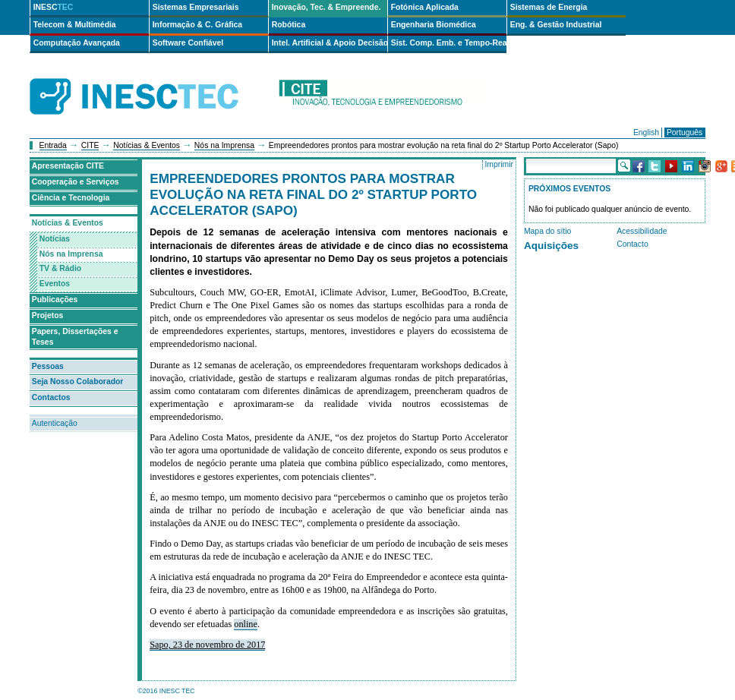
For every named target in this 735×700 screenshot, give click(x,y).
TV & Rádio (60, 268)
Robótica (289, 25)
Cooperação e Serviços (76, 182)
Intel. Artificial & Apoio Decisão (330, 43)
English (646, 132)
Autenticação (55, 423)
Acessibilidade (642, 231)
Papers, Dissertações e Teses (75, 337)
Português (685, 132)
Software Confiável (188, 43)
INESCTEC (151, 80)
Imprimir (499, 164)
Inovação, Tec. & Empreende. (326, 7)
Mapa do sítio (547, 231)
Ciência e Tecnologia (71, 198)
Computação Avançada (77, 43)
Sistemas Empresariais (196, 7)
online (246, 624)
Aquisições (551, 246)
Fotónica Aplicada (425, 7)
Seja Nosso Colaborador (78, 382)
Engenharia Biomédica (434, 25)
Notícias (55, 239)
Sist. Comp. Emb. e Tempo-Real (449, 43)
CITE (90, 145)
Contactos (51, 397)
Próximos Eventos (569, 189)
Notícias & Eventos (147, 145)
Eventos (55, 284)
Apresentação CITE (68, 166)
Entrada (53, 145)
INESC (54, 7)
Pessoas (48, 366)
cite (380, 97)
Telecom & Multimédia (75, 25)
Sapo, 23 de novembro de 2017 (207, 645)
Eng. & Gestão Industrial (556, 25)
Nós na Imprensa (224, 145)
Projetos (48, 315)
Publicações (55, 300)
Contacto (632, 244)
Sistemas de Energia (549, 7)
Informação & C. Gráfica (197, 25)
